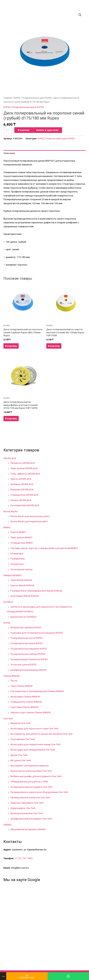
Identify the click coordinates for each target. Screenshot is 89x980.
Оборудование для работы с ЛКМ (29, 782)
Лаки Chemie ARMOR (21, 686)
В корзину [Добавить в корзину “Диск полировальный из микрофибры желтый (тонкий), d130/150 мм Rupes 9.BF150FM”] (11, 418)
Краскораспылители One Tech (27, 813)
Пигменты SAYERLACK (23, 463)
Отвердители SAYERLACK (24, 495)
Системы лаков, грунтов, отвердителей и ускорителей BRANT (44, 548)
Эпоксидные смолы (21, 569)
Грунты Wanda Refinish (22, 585)
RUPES (17, 98)
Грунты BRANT (18, 532)
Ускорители (17, 564)
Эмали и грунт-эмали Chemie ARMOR (30, 712)
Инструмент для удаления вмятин (29, 766)
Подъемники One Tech (23, 739)
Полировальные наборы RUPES (28, 654)
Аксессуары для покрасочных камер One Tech (36, 744)
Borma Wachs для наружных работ (29, 521)
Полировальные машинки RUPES (29, 649)
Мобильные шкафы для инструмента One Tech (36, 776)
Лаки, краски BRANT (21, 537)
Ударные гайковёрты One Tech (27, 803)
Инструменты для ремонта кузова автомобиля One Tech (41, 734)
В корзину (24, 130)
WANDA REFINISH (13, 575)
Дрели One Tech (19, 755)
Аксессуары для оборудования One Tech (33, 750)
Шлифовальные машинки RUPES (28, 670)
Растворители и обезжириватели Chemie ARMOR (37, 691)
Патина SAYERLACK (21, 500)
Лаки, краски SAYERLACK (24, 468)
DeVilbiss (8, 602)
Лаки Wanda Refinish (21, 580)
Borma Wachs (11, 511)
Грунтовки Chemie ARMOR (24, 707)
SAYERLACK (10, 458)
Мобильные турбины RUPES (26, 627)
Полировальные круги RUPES (37, 98)
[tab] (44, 153)
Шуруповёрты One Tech (23, 808)
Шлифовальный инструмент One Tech (31, 819)
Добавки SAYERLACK (22, 484)
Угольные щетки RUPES (23, 664)
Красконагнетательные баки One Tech (31, 771)
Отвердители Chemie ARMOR (26, 702)
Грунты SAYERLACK (21, 479)
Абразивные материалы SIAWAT (28, 829)
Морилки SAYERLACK (22, 489)
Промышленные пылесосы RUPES (29, 659)
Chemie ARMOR (11, 676)
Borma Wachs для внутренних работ (30, 516)
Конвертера (17, 553)
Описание (9, 153)
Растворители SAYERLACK (25, 505)
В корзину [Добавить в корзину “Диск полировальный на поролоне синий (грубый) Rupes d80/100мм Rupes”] (11, 346)
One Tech (8, 718)
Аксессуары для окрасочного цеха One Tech (34, 728)
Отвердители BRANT (22, 543)
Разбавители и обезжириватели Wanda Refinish (36, 591)
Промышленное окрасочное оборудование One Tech (39, 792)
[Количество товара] (8, 130)
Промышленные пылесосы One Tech (30, 797)
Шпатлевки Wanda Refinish (25, 596)
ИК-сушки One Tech (21, 760)
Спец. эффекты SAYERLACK (25, 474)
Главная (8, 98)
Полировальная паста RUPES (26, 638)
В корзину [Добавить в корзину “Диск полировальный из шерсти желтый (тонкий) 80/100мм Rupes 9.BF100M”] (54, 346)
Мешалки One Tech (20, 723)
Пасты (14, 681)
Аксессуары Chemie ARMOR (25, 697)
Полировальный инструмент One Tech (31, 787)
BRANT (7, 527)
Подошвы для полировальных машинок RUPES (37, 633)
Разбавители (18, 559)
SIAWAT (8, 825)
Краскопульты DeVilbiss (23, 617)
